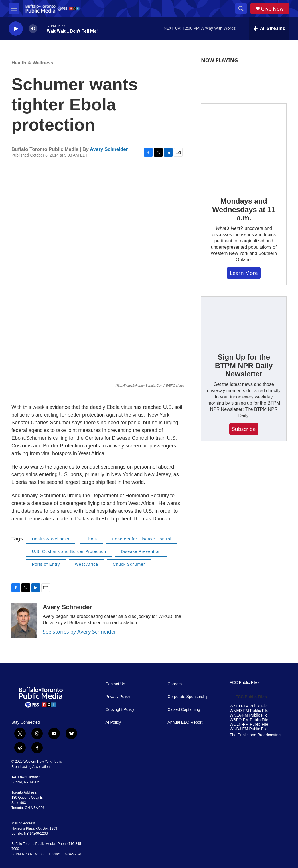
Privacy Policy (118, 697)
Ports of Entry (46, 564)
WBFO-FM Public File (249, 720)
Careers (175, 684)
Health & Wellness (32, 63)
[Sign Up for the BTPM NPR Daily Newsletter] (244, 321)
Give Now (272, 9)
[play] (16, 29)
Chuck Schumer (129, 564)
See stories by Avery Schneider (79, 632)
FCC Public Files (244, 683)
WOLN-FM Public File (249, 724)
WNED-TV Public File (249, 706)
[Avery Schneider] (24, 620)
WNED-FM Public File (249, 711)
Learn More (244, 273)
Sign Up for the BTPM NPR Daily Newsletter (244, 366)
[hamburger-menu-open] (14, 9)
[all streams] (269, 29)
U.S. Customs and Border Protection (69, 551)
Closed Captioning (184, 710)
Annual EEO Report (185, 722)
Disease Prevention (141, 551)
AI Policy (113, 722)
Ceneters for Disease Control (142, 539)
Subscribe (244, 429)
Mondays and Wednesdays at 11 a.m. (244, 210)
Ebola (91, 539)
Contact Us (115, 684)
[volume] (33, 29)
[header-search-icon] (241, 9)
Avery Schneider (109, 149)
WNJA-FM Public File (249, 715)
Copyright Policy (120, 710)
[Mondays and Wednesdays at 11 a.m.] (244, 146)
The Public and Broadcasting (255, 735)
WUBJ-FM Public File (249, 729)
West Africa (87, 564)
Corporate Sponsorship (188, 697)
